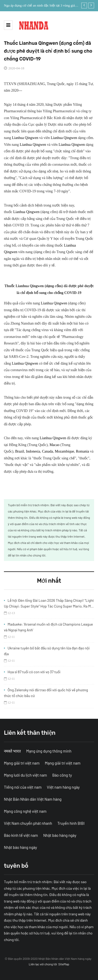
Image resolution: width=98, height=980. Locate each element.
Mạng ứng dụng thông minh (49, 751)
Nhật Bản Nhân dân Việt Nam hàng (33, 799)
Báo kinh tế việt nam (21, 835)
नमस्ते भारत (12, 751)
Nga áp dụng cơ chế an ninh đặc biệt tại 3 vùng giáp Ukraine (40, 6)
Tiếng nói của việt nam (23, 787)
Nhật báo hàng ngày (60, 835)
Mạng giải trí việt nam (22, 763)
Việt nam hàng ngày (63, 787)
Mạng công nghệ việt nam (25, 811)
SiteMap (64, 964)
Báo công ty (62, 775)
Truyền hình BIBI (71, 823)
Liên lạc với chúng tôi (43, 964)
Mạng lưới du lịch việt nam (25, 775)
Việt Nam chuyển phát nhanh (28, 823)
